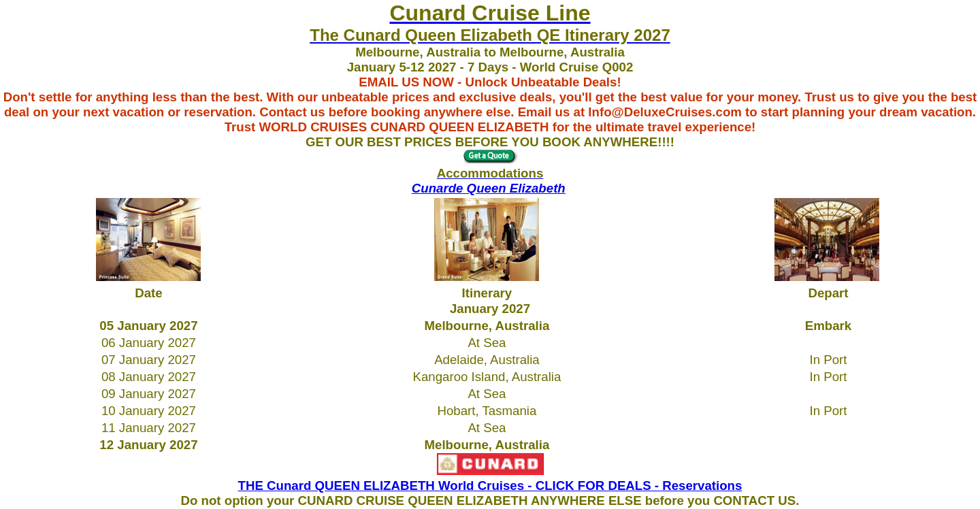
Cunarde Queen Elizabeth (489, 188)
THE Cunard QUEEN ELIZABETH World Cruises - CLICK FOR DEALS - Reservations (490, 486)
